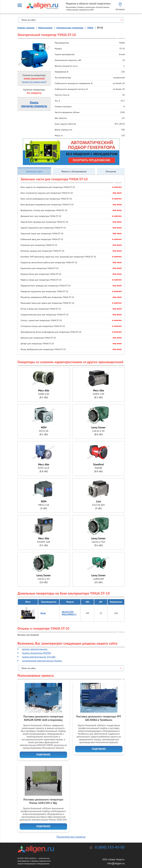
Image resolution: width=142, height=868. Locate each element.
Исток (43, 613)
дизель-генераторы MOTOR (36, 653)
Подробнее (43, 755)
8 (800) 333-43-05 (110, 847)
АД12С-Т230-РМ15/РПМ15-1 (69, 613)
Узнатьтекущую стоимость (34, 104)
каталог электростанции (34, 649)
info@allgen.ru (116, 863)
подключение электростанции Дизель (42, 661)
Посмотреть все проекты (71, 837)
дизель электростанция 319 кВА (39, 657)
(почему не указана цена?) (34, 82)
